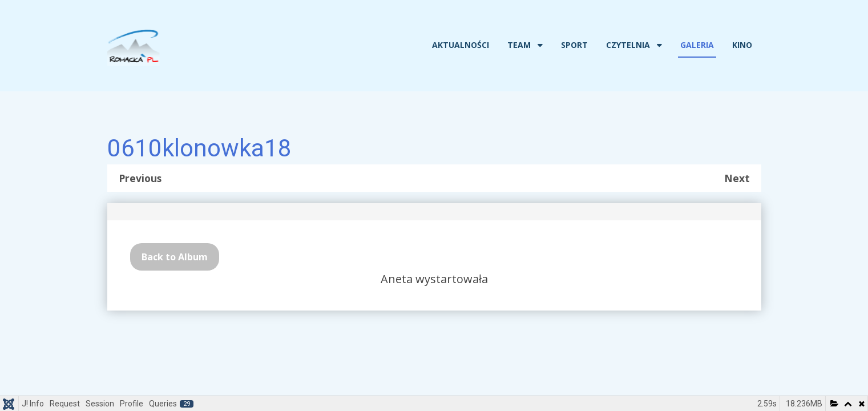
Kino (742, 45)
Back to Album (175, 257)
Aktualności (461, 45)
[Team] (539, 45)
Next (737, 178)
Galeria (697, 45)
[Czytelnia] (658, 45)
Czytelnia (628, 45)
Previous (140, 178)
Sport (574, 45)
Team (519, 45)
